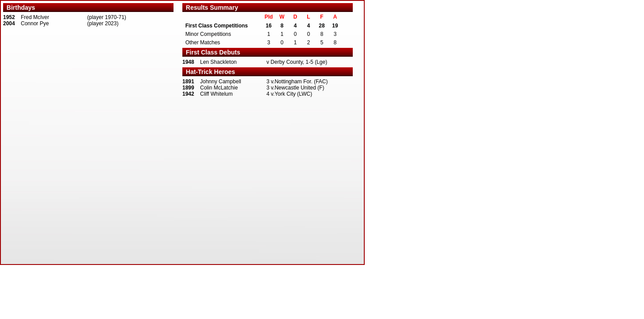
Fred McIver (35, 17)
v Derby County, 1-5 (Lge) (297, 62)
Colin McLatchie (219, 88)
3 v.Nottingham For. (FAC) (297, 82)
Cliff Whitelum (216, 94)
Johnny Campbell (221, 82)
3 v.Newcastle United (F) (295, 88)
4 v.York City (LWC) (289, 94)
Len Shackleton (218, 62)
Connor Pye (35, 23)
